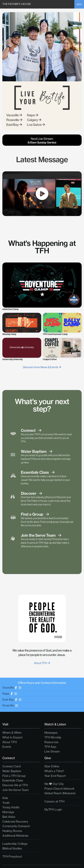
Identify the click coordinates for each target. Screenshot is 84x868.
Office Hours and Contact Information (42, 683)
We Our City (54, 784)
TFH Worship (53, 737)
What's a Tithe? (54, 771)
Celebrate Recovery (15, 821)
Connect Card (12, 766)
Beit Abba (9, 817)
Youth (6, 803)
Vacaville (14, 115)
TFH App (50, 747)
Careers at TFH (54, 801)
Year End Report (55, 776)
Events (7, 747)
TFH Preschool (12, 856)
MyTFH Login (53, 809)
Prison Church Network (59, 789)
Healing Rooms (12, 831)
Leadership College (15, 844)
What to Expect (12, 737)
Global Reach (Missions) (60, 793)
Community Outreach (16, 826)
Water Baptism (12, 771)
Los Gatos (36, 125)
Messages (51, 733)
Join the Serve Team (15, 790)
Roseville (14, 120)
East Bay (14, 125)
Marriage (8, 812)
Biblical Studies (12, 848)
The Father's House (17, 4)
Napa (33, 115)
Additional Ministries (15, 836)
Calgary (34, 120)
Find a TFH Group (14, 776)
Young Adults (11, 807)
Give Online (52, 766)
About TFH (42, 663)
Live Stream (52, 751)
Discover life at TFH (15, 785)
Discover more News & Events (42, 367)
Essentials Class (13, 780)
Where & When (12, 733)
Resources (51, 742)
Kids (5, 798)
